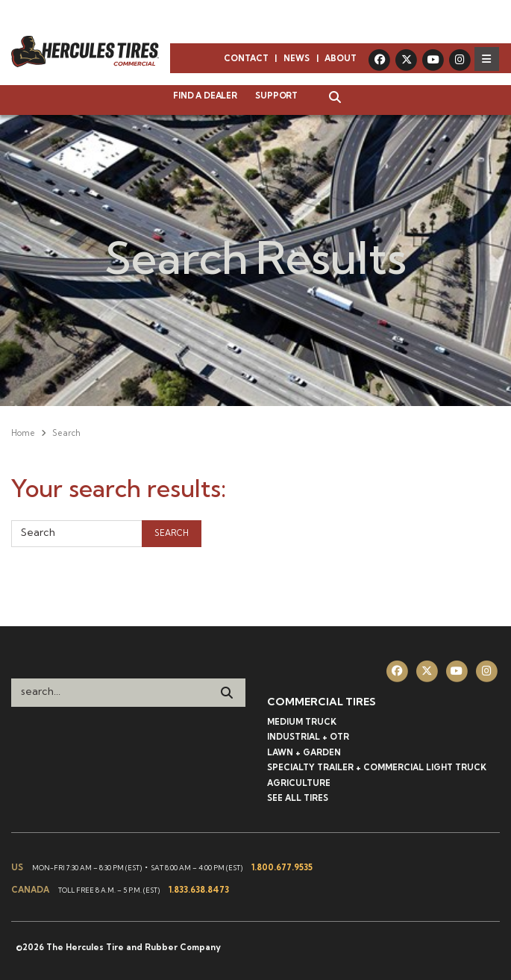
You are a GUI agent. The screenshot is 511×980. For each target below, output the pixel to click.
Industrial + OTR (308, 737)
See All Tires (298, 798)
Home (23, 433)
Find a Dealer (205, 96)
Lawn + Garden (304, 752)
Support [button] (276, 96)
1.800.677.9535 (282, 867)
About (341, 58)
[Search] (227, 693)
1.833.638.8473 (199, 890)
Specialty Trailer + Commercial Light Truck (377, 767)
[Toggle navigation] (487, 59)
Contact (246, 58)
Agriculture (299, 783)
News (297, 58)
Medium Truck (302, 722)
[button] (327, 99)
